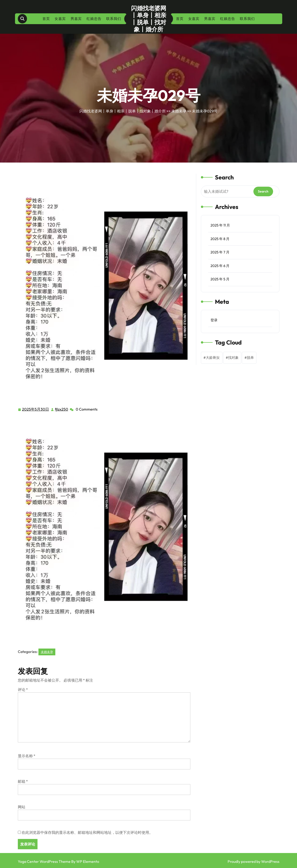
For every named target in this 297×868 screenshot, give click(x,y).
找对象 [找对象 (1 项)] (233, 358)
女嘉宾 (60, 19)
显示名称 (27, 756)
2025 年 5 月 (220, 279)
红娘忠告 (94, 19)
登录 (214, 320)
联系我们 (114, 19)
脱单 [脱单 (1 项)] (250, 358)
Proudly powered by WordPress (254, 861)
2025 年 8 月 (220, 239)
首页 (46, 19)
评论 (23, 690)
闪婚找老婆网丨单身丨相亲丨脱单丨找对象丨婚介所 (149, 19)
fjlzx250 (62, 409)
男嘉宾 (76, 19)
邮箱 (23, 781)
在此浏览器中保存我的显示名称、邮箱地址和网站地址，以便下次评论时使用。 (87, 832)
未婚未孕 (179, 111)
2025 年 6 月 (220, 266)
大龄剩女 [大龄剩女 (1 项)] (213, 358)
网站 (22, 807)
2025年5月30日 (36, 409)
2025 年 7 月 (220, 252)
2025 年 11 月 (220, 225)
